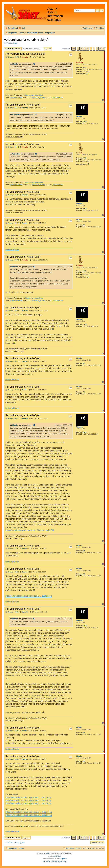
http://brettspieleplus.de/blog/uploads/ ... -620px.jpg (28, 797)
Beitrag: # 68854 (12, 612)
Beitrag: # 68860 (12, 759)
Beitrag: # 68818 (12, 390)
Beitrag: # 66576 (12, 57)
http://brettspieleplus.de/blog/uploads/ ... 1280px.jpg (29, 596)
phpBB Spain (57, 856)
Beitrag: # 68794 (12, 311)
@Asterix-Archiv (16, 98)
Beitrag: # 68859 (12, 731)
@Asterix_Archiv (38, 98)
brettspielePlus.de (12, 250)
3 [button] (88, 49)
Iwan (15, 43)
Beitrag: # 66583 (12, 147)
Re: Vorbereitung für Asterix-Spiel (25, 54)
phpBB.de (64, 859)
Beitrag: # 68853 (12, 572)
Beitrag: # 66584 (12, 195)
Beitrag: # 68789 (12, 260)
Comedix (80, 62)
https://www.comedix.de (34, 95)
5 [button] (94, 49)
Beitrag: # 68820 (12, 418)
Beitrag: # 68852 (12, 549)
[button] (74, 49)
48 (84, 225)
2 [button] (85, 49)
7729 (85, 68)
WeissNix (80, 116)
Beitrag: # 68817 (12, 361)
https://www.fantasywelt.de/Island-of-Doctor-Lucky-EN (30, 530)
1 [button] (81, 49)
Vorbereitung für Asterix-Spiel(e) (26, 40)
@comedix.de (58, 98)
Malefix (15, 64)
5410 (85, 121)
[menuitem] (22, 28)
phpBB (47, 854)
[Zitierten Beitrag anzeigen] (34, 64)
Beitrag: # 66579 (12, 108)
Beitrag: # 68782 (12, 223)
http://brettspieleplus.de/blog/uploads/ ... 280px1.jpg (29, 812)
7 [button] (100, 49)
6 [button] (97, 49)
